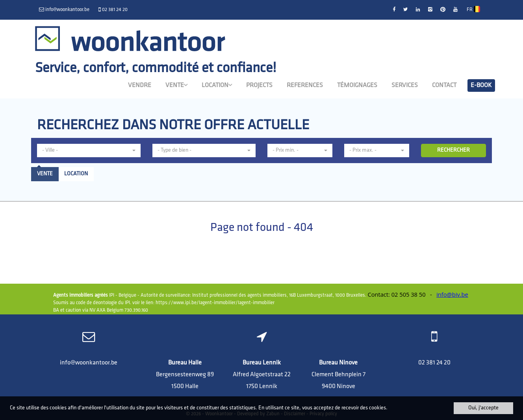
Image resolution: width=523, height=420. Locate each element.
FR (473, 9)
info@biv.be (452, 294)
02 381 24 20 (434, 363)
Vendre (140, 85)
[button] (89, 151)
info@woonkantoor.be (89, 363)
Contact (444, 85)
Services (405, 85)
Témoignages (357, 85)
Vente (176, 85)
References (305, 85)
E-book (481, 85)
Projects (259, 85)
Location (217, 85)
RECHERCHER (453, 150)
